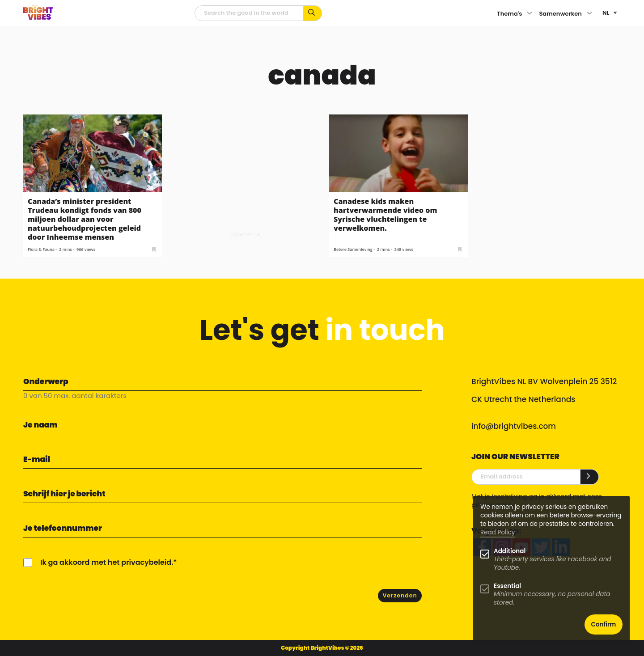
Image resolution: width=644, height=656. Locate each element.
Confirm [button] (604, 624)
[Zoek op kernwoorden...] (313, 13)
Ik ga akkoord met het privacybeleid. (107, 562)
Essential (507, 586)
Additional (510, 551)
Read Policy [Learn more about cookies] (498, 532)
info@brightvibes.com (514, 426)
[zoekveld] (249, 13)
